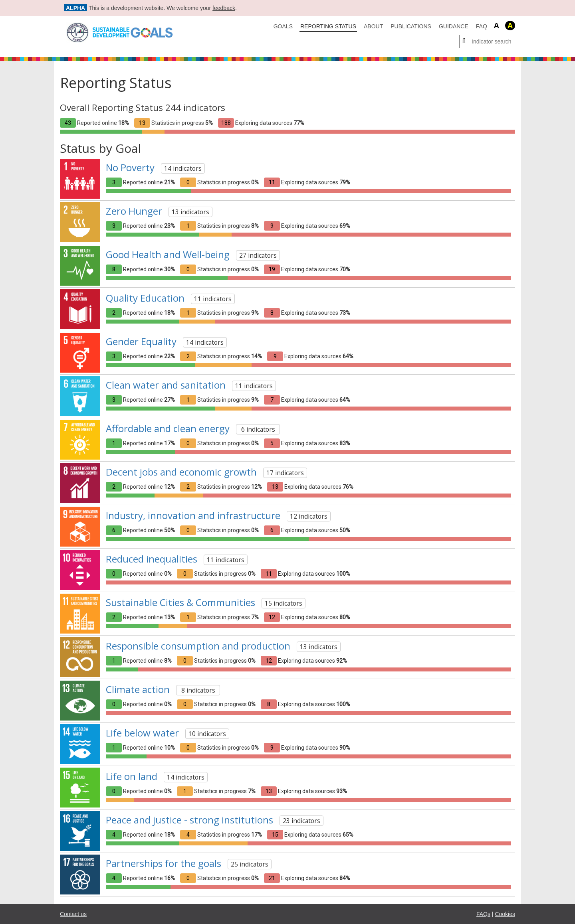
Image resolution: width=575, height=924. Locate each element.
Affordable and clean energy (168, 428)
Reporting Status (328, 26)
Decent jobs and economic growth (181, 472)
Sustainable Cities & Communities (180, 602)
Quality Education (145, 298)
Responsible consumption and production (198, 646)
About (373, 26)
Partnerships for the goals (164, 863)
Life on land (132, 776)
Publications (411, 26)
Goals (283, 26)
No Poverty (130, 167)
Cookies (505, 914)
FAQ (482, 26)
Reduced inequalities (152, 559)
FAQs (483, 914)
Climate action (138, 689)
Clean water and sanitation (166, 385)
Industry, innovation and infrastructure (193, 515)
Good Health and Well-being (168, 254)
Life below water (142, 733)
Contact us (73, 914)
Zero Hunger (134, 211)
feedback (224, 8)
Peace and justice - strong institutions (189, 820)
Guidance (454, 26)
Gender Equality (141, 341)
